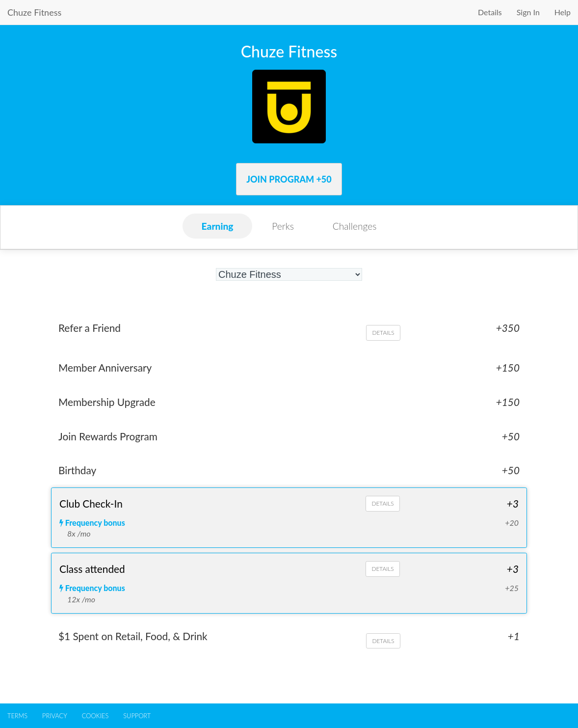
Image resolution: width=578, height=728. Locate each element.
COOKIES (95, 716)
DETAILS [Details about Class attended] (383, 569)
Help (563, 12)
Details (490, 12)
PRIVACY (55, 716)
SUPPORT (137, 716)
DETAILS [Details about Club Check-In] (383, 503)
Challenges (355, 226)
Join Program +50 (289, 179)
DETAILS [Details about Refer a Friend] (383, 333)
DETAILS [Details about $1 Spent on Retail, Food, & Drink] (383, 641)
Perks (283, 226)
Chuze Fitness (34, 12)
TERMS (17, 716)
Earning (218, 226)
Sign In (528, 12)
